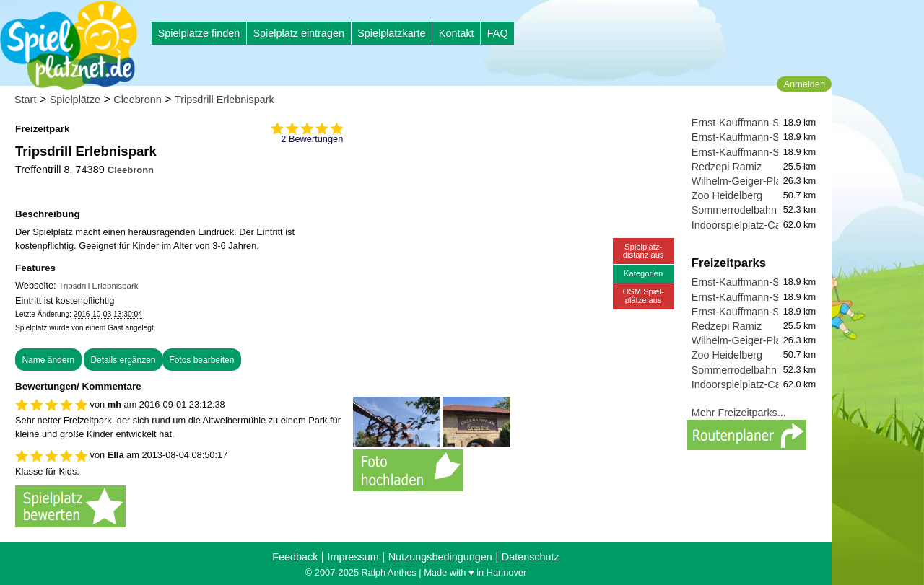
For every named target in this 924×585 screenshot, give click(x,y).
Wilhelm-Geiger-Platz (741, 181)
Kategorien (643, 273)
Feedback (295, 557)
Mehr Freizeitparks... (739, 413)
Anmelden (804, 84)
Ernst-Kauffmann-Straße (748, 123)
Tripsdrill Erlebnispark (225, 100)
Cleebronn (137, 100)
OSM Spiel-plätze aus (644, 295)
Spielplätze (75, 100)
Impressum (353, 557)
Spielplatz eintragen (298, 33)
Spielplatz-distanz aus (644, 251)
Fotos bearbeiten (201, 360)
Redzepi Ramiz (727, 167)
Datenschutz (531, 557)
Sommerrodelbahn (734, 210)
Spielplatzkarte (391, 33)
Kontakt (457, 33)
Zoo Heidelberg (727, 195)
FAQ (498, 33)
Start (25, 100)
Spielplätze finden (199, 33)
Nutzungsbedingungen (440, 557)
